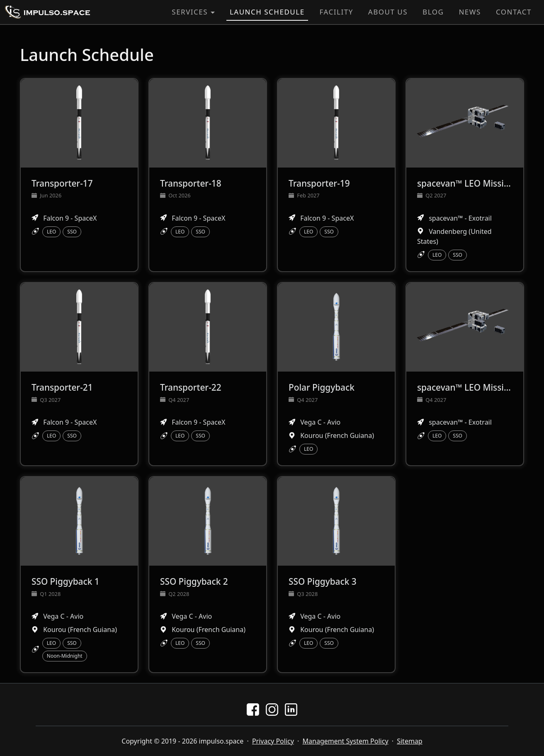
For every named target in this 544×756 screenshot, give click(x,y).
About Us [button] (388, 12)
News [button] (470, 12)
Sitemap (410, 741)
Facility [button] (336, 12)
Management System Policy (346, 741)
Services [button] (190, 12)
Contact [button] (514, 12)
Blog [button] (433, 12)
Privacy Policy (273, 741)
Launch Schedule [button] (267, 12)
